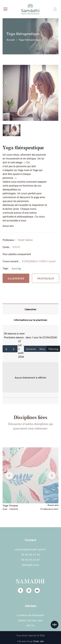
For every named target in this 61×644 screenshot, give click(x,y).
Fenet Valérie (25, 240)
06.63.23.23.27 (31, 559)
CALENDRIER (16, 278)
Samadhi (31, 581)
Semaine (31, 349)
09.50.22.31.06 (31, 554)
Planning (53, 349)
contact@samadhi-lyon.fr (30, 549)
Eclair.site (38, 641)
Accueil (11, 40)
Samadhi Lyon (31, 565)
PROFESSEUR (46, 278)
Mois (42, 349)
